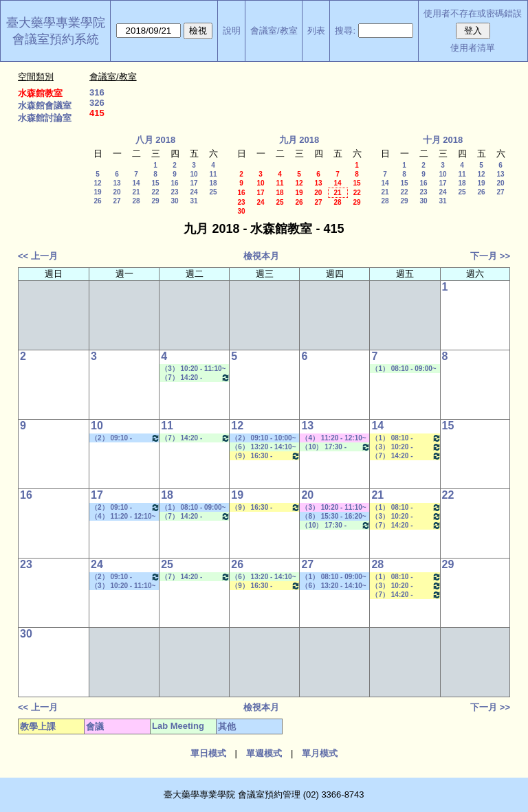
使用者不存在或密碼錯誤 (473, 13)
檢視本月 (261, 256)
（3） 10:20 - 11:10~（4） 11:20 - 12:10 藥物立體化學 (406, 447)
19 (97, 192)
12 (97, 183)
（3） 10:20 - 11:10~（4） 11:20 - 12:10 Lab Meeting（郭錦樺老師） (195, 369)
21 (136, 192)
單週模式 (264, 753)
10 (194, 174)
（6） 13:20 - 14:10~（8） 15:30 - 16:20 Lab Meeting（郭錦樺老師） (265, 447)
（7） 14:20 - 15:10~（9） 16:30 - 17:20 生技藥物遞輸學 (406, 456)
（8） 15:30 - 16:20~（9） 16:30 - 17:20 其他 (333, 517)
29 (155, 201)
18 (213, 183)
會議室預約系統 (56, 39)
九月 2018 (299, 140)
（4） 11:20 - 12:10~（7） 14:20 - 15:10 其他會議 (333, 438)
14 (136, 183)
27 (117, 201)
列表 (316, 31)
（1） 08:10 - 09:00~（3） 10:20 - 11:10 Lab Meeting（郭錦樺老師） (405, 369)
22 (155, 192)
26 (97, 201)
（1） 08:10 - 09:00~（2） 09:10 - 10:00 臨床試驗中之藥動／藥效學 (406, 438)
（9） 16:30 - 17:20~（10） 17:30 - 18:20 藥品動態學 (266, 456)
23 (174, 192)
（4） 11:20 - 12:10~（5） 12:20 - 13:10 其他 (123, 517)
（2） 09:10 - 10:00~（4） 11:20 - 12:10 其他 (263, 438)
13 (117, 183)
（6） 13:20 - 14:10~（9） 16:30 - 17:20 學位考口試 (333, 586)
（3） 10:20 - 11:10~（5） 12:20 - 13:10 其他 (123, 586)
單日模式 (208, 753)
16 (174, 183)
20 (117, 192)
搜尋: (345, 31)
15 (155, 183)
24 (194, 192)
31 (194, 201)
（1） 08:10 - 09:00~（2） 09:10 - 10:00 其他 (193, 508)
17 (194, 183)
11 (213, 174)
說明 (232, 31)
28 (136, 201)
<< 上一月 (38, 256)
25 (213, 192)
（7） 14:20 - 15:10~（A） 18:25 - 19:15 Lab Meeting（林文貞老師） (196, 377)
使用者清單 (473, 48)
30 (174, 201)
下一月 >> (490, 256)
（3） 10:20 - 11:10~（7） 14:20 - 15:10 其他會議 (333, 508)
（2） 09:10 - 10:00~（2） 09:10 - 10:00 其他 (125, 438)
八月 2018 (156, 140)
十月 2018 (443, 140)
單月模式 (320, 753)
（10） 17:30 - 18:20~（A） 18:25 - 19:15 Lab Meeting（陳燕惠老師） (336, 447)
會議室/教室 (274, 31)
